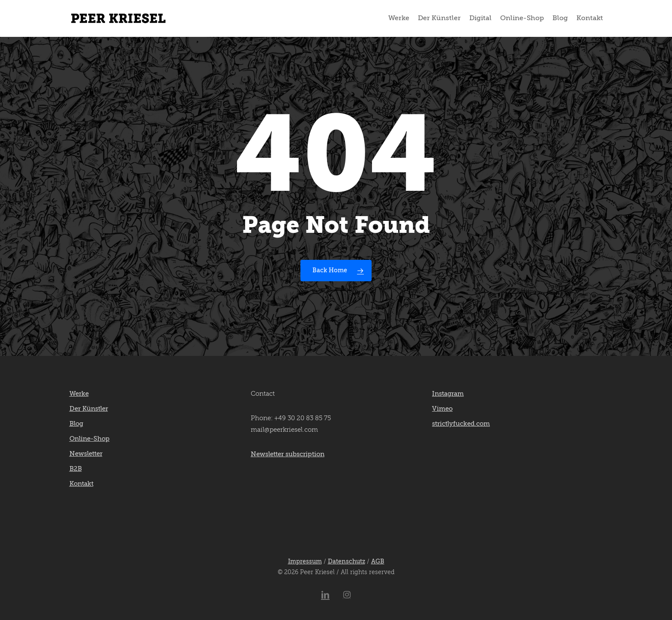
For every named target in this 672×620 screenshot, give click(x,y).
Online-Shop (90, 439)
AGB (378, 562)
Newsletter (86, 454)
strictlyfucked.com (461, 424)
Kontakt (81, 484)
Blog (76, 424)
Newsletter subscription (288, 454)
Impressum (305, 562)
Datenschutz (346, 562)
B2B (76, 469)
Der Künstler (89, 409)
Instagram (448, 394)
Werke (79, 394)
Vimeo (442, 409)
